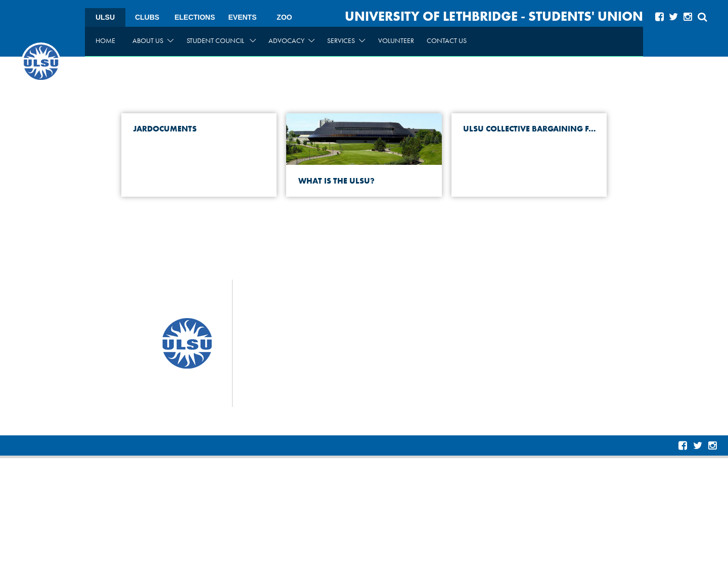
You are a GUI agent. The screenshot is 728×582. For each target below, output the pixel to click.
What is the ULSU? (335, 181)
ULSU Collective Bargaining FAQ (531, 129)
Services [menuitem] (346, 40)
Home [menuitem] (105, 40)
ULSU (105, 17)
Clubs (147, 17)
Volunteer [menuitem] (396, 40)
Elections (195, 17)
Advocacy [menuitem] (291, 40)
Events (242, 17)
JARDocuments (164, 129)
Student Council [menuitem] (221, 40)
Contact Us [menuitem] (447, 40)
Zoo (284, 17)
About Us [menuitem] (153, 40)
